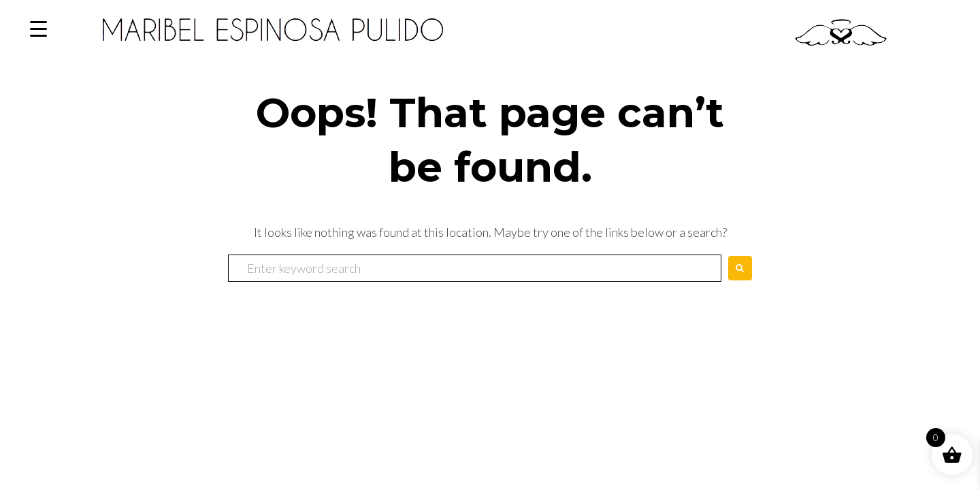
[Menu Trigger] (38, 29)
